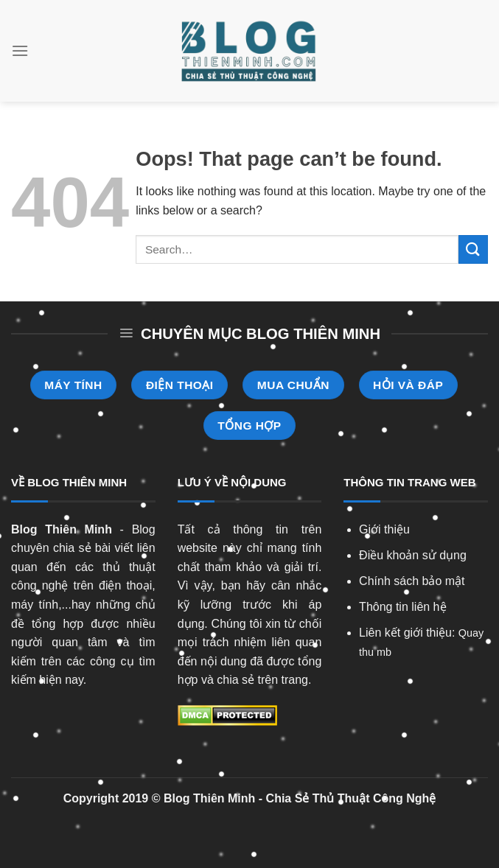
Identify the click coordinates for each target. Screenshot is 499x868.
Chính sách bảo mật (412, 581)
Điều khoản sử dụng (413, 555)
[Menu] (20, 50)
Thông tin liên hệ (402, 607)
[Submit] (473, 249)
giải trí (301, 567)
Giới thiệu (384, 529)
